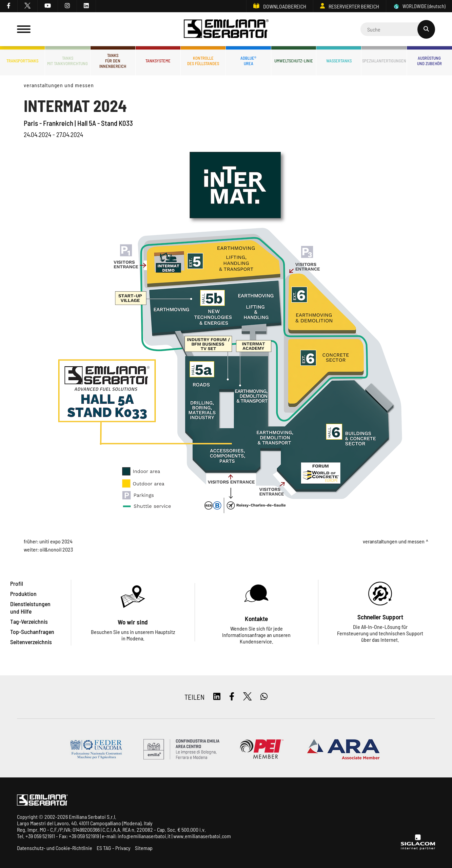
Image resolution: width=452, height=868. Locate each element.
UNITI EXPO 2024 (56, 541)
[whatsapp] (264, 697)
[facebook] (9, 6)
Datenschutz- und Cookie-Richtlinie (55, 848)
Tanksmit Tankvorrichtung (67, 61)
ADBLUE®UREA (248, 61)
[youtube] (48, 6)
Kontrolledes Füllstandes (203, 61)
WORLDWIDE (419, 6)
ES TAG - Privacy (114, 848)
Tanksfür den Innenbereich (113, 61)
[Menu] (24, 29)
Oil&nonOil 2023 (56, 549)
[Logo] (226, 29)
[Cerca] (398, 29)
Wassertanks (339, 61)
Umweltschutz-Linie (294, 61)
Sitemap (144, 848)
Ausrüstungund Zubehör (429, 61)
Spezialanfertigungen (384, 61)
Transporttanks (22, 61)
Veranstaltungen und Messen (59, 85)
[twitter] (28, 6)
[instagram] (67, 6)
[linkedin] (86, 6)
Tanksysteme (158, 61)
